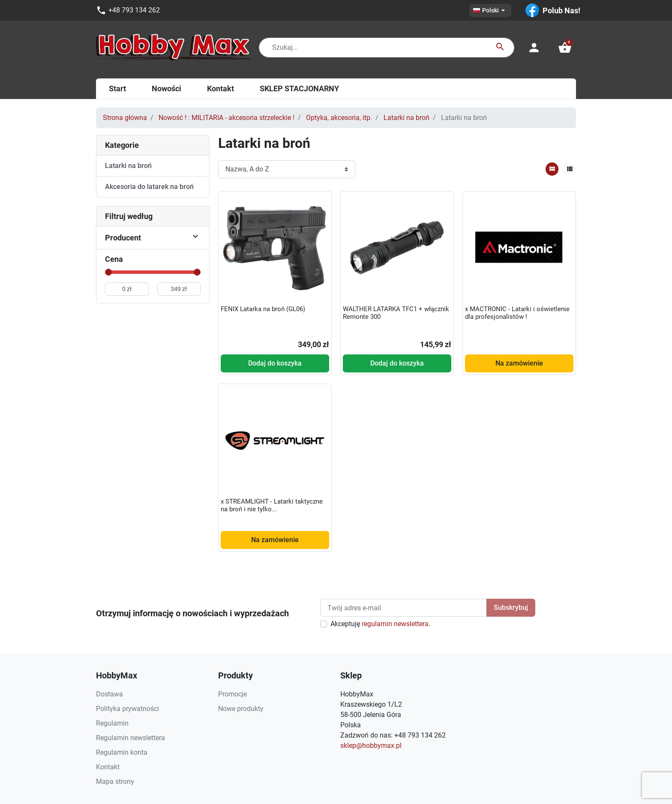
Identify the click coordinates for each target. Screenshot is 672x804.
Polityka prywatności (127, 709)
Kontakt (108, 767)
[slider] (108, 272)
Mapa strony (115, 781)
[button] (565, 48)
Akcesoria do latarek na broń (149, 187)
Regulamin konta (122, 752)
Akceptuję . (380, 624)
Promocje (232, 694)
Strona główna (125, 118)
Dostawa (109, 694)
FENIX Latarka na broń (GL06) (263, 309)
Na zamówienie (519, 363)
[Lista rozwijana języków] (490, 10)
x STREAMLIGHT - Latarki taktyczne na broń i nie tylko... (272, 505)
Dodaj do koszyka (275, 363)
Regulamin (112, 723)
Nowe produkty (241, 709)
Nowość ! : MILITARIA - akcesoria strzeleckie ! (226, 118)
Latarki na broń (406, 118)
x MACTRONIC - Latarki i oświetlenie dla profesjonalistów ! (517, 313)
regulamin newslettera (395, 624)
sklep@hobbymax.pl (371, 745)
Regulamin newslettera (130, 738)
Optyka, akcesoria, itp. (339, 118)
